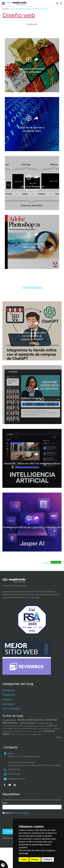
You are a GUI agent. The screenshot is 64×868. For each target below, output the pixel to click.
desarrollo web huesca (46, 723)
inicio (12, 9)
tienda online (17, 731)
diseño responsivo (8, 731)
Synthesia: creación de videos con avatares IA (32, 400)
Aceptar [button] (24, 859)
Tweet (46, 563)
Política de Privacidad (21, 813)
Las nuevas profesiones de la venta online (32, 70)
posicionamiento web (10, 728)
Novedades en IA (9, 695)
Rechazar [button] (35, 859)
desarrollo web (9, 720)
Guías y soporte (32, 9)
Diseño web (44, 9)
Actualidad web (8, 690)
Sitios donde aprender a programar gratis (32, 129)
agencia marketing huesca (19, 734)
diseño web (52, 726)
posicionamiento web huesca (28, 728)
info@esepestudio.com (16, 779)
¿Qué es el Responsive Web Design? (32, 188)
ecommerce (57, 728)
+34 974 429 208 (14, 770)
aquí (26, 853)
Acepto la (16, 813)
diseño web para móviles (45, 729)
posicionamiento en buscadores (35, 726)
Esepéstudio (7, 699)
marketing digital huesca (34, 734)
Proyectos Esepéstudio (11, 709)
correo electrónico (28, 723)
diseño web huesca (30, 720)
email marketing (37, 731)
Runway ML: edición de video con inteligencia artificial (32, 464)
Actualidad (20, 9)
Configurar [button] (48, 859)
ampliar (59, 737)
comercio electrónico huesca (13, 726)
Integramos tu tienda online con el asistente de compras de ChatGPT (32, 336)
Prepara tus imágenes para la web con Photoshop (32, 247)
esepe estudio (27, 731)
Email (5, 803)
